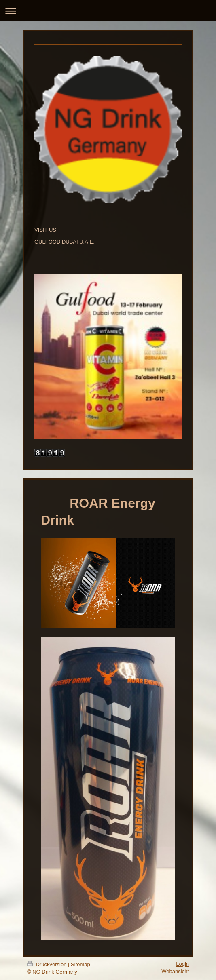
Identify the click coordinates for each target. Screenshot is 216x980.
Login (182, 964)
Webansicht (175, 971)
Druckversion (48, 964)
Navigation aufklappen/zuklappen (108, 11)
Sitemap (80, 964)
